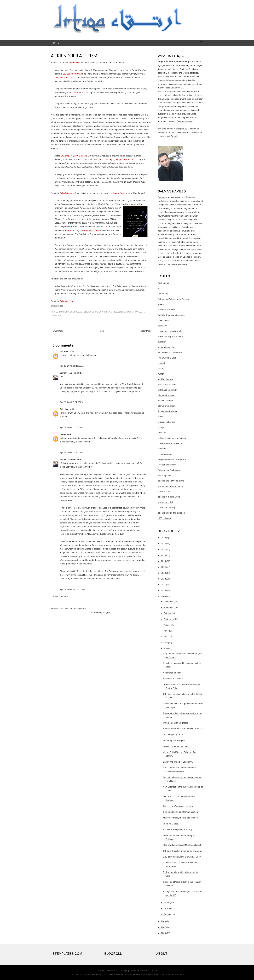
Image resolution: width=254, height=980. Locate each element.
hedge (63, 434)
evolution (162, 342)
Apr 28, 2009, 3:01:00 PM (72, 402)
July (165, 631)
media (161, 417)
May (166, 643)
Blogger (107, 612)
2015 (163, 561)
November (168, 607)
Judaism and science (168, 411)
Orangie (174, 136)
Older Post (146, 331)
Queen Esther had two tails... (176, 746)
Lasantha (134, 974)
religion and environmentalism (172, 459)
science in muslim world (169, 497)
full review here (67, 301)
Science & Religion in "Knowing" (178, 830)
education (162, 326)
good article (74, 63)
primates (162, 449)
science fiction (164, 491)
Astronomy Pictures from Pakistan (174, 299)
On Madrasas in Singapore (176, 723)
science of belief (165, 502)
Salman (161, 197)
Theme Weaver (92, 974)
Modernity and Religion (174, 740)
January (167, 914)
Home (56, 43)
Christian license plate (65, 78)
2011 (163, 585)
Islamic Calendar (166, 401)
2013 (163, 573)
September (169, 619)
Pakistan (162, 433)
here (102, 571)
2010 (163, 590)
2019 (163, 538)
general (161, 363)
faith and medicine (166, 347)
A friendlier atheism (74, 56)
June (166, 637)
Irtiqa (124, 971)
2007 (163, 927)
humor (161, 374)
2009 (163, 596)
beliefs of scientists (167, 310)
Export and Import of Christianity (178, 762)
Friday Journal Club (167, 358)
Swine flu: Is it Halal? (173, 679)
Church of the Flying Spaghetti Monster (115, 159)
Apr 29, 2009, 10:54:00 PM (72, 589)
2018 (163, 543)
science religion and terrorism (172, 513)
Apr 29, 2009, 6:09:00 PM (72, 452)
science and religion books (84, 312)
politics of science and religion (172, 438)
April (166, 648)
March (167, 902)
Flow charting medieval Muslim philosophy (183, 845)
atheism (65, 312)
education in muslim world (170, 331)
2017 (163, 549)
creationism (163, 320)
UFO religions (164, 518)
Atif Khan (64, 351)
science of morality (167, 507)
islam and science (166, 395)
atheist (68, 230)
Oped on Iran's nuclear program (178, 806)
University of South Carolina (74, 156)
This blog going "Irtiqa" (173, 735)
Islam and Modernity (167, 390)
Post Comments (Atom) (75, 609)
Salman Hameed (135, 312)
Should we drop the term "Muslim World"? (182, 729)
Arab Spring (163, 283)
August (167, 625)
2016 (163, 555)
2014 (163, 567)
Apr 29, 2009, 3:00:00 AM (72, 427)
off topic (161, 427)
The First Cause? (171, 824)
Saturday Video (165, 475)
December (168, 601)
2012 (163, 579)
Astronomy (163, 294)
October (167, 613)
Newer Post (57, 331)
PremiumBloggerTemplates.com (163, 974)
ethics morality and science (170, 336)
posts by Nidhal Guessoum (170, 443)
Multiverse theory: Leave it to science (180, 818)
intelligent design (166, 379)
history (161, 368)
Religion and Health (167, 465)
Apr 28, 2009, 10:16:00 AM (72, 366)
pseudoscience (165, 454)
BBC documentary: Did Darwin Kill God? (182, 857)
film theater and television (170, 352)
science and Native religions (171, 481)
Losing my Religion (119, 193)
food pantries (75, 92)
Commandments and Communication (180, 812)
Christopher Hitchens (90, 230)
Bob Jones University (73, 74)
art (159, 288)
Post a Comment (60, 596)
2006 (163, 933)
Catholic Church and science (171, 315)
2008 (163, 921)
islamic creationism (167, 406)
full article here (67, 193)
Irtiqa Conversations (167, 385)
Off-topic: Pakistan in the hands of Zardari (182, 851)
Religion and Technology (169, 470)
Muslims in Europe (166, 422)
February (168, 908)
